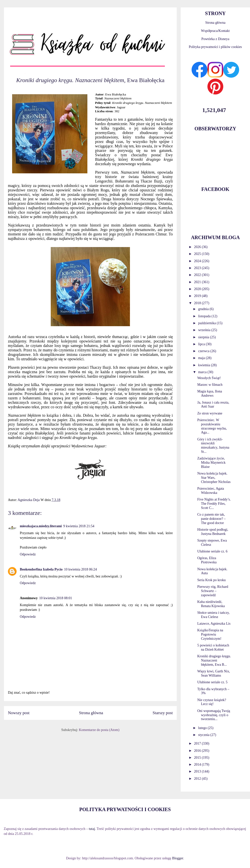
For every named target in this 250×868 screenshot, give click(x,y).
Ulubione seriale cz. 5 (212, 682)
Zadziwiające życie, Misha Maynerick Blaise (211, 463)
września (205, 330)
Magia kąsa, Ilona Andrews (210, 393)
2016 (198, 751)
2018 (198, 303)
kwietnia (204, 365)
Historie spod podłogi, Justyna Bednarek (213, 532)
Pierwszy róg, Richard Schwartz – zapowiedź (213, 591)
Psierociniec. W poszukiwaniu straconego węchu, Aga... (212, 426)
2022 (198, 275)
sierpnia (204, 337)
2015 (198, 758)
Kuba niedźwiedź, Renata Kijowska (211, 604)
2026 (198, 247)
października (207, 323)
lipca (202, 344)
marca (203, 372)
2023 (198, 268)
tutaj (92, 829)
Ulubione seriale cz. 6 (212, 551)
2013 (198, 771)
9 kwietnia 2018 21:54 (79, 526)
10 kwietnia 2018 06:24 (81, 569)
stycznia (204, 735)
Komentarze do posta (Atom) (99, 730)
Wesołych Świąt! (209, 378)
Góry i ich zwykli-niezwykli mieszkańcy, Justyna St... (213, 445)
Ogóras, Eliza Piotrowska (207, 560)
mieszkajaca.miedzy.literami (41, 526)
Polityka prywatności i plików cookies (215, 47)
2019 (198, 296)
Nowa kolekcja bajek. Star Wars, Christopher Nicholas (214, 478)
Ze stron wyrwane (210, 413)
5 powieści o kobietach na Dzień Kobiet (213, 647)
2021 (198, 282)
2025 (198, 254)
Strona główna (91, 713)
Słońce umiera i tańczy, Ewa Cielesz (213, 615)
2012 (198, 779)
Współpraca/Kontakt (215, 31)
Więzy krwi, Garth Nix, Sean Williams (214, 673)
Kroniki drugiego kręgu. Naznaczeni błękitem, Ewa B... (214, 660)
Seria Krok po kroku (212, 580)
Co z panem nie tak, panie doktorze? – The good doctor (212, 519)
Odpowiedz (28, 554)
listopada (205, 316)
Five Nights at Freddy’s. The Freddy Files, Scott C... (214, 504)
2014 (198, 765)
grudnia (204, 309)
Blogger (177, 858)
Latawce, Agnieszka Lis (214, 624)
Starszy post (163, 713)
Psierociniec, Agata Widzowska (211, 491)
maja (202, 358)
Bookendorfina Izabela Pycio (41, 569)
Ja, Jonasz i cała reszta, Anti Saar (213, 405)
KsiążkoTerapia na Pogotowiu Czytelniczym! (210, 634)
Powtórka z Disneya (215, 39)
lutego (203, 728)
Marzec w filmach (210, 385)
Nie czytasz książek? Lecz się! (212, 702)
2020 (198, 289)
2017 (198, 743)
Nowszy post (19, 713)
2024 (198, 261)
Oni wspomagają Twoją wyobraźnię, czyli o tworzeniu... (214, 715)
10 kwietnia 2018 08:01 (56, 598)
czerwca (204, 351)
